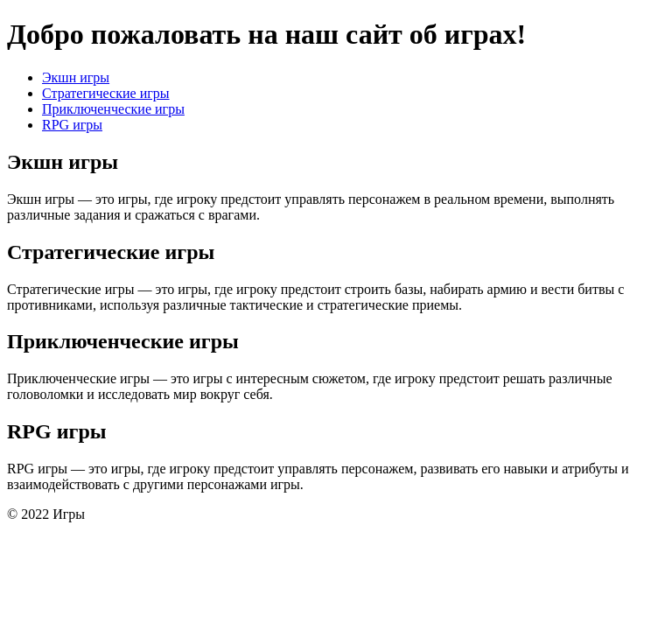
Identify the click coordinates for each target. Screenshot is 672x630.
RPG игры (72, 125)
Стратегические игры (106, 93)
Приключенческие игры (113, 109)
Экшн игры (76, 77)
